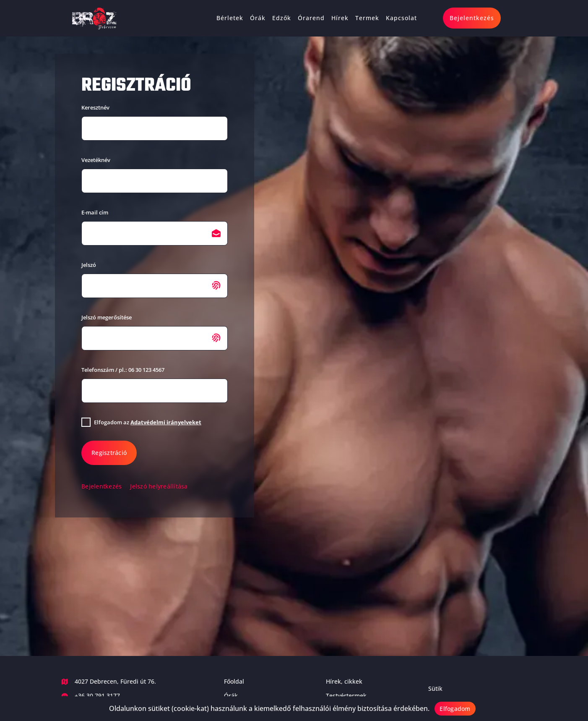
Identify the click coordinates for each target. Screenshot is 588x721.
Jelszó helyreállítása (159, 486)
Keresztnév (95, 107)
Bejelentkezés (101, 486)
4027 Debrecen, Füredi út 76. (115, 681)
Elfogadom (455, 709)
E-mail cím (95, 212)
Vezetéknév (96, 160)
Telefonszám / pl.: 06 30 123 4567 (123, 370)
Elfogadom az (148, 422)
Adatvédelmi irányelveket (166, 422)
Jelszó (89, 265)
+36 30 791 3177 (97, 696)
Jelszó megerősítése (107, 317)
